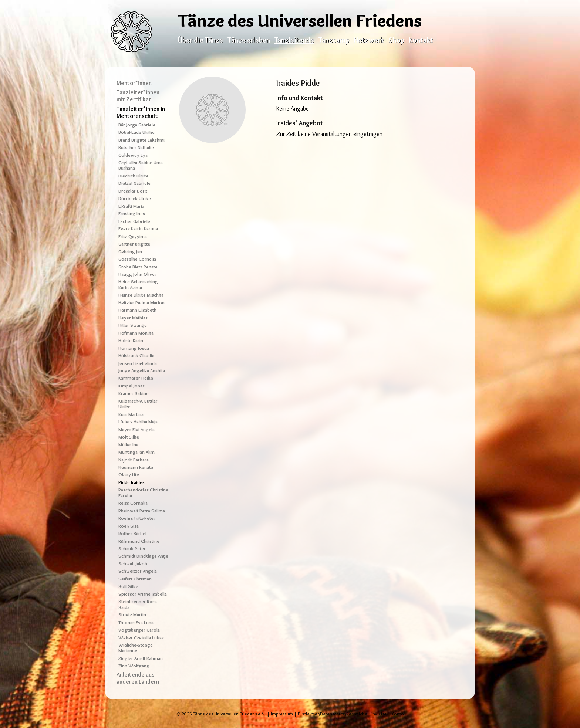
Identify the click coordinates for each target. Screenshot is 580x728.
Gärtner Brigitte (134, 244)
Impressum (282, 714)
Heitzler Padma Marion (141, 303)
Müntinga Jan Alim (136, 452)
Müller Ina (128, 445)
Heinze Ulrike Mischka (141, 295)
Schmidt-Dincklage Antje (143, 556)
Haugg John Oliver (137, 274)
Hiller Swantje (133, 325)
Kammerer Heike (136, 378)
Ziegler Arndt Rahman (141, 658)
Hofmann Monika (136, 333)
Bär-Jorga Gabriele (137, 125)
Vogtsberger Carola (139, 630)
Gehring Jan (130, 252)
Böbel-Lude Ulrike (136, 132)
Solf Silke (128, 586)
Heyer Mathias (133, 318)
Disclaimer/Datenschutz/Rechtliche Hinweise (342, 714)
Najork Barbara (134, 460)
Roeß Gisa (129, 526)
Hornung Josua (134, 348)
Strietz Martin (132, 615)
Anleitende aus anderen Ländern (138, 678)
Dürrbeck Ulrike (135, 198)
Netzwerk (369, 40)
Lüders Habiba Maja (138, 422)
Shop (396, 40)
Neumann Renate (136, 467)
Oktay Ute (129, 475)
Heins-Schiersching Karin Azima (138, 284)
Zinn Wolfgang (134, 666)
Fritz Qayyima (133, 236)
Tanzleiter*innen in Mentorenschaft (141, 112)
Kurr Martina (131, 414)
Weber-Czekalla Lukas (141, 638)
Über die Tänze (200, 40)
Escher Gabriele (134, 221)
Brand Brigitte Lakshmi (141, 140)
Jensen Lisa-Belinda (138, 363)
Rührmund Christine (139, 541)
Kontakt (421, 40)
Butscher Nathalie (136, 147)
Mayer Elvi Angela (136, 429)
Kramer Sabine (134, 393)
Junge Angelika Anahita (142, 371)
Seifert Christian (135, 579)
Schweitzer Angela (138, 571)
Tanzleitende (294, 40)
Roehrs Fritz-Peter (137, 518)
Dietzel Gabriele (134, 183)
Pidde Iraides (131, 482)
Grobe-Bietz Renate (138, 267)
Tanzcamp (334, 40)
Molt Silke (129, 437)
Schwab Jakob (133, 564)
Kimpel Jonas (131, 386)
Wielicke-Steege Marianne (136, 648)
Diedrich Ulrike (134, 176)
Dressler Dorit (133, 191)
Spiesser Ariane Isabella (143, 594)
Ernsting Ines (132, 214)
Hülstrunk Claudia (136, 355)
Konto (398, 714)
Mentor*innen (134, 83)
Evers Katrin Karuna (138, 229)
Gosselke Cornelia (137, 259)
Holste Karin (131, 340)
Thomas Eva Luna (136, 622)
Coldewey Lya (133, 155)
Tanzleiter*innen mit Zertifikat (138, 96)
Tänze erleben (249, 40)
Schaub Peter (132, 548)
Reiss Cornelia (133, 503)
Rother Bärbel (132, 533)
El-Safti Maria (131, 206)
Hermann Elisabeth (137, 310)
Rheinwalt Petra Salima (142, 511)
